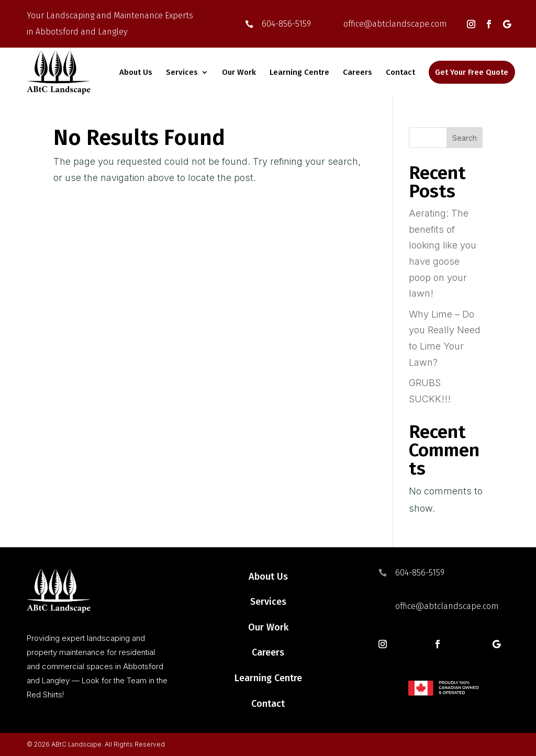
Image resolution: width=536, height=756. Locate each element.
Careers (358, 72)
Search (465, 138)
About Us (136, 72)
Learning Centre (299, 72)
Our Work (239, 72)
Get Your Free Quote (472, 72)
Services (182, 72)
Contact (400, 72)
